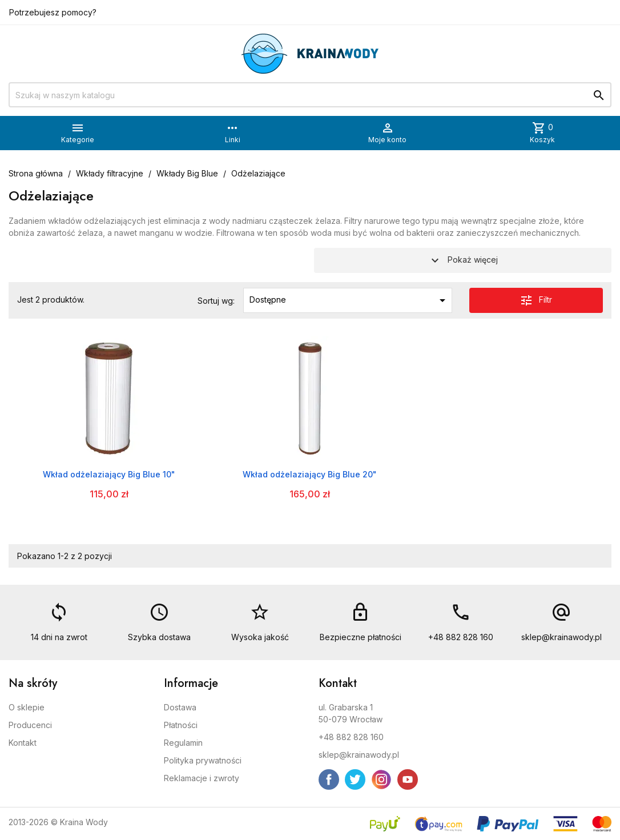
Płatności (181, 725)
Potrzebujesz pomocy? (53, 12)
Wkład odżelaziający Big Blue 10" (109, 474)
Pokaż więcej (463, 260)
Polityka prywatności (203, 760)
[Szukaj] (310, 95)
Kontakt (23, 743)
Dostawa (180, 707)
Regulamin (183, 743)
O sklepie (27, 707)
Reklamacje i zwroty (202, 778)
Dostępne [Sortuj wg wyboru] (349, 300)
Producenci (30, 725)
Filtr (536, 300)
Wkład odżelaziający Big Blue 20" (310, 474)
